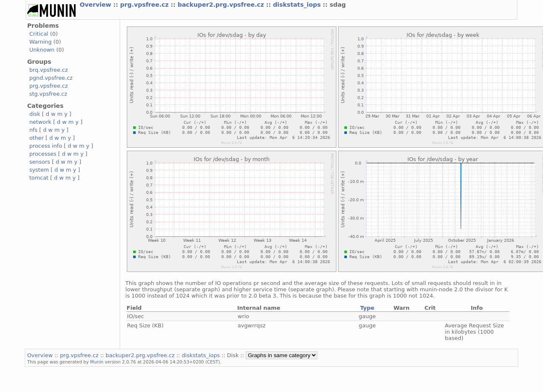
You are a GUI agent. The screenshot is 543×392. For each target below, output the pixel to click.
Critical (39, 34)
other (37, 138)
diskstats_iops (298, 5)
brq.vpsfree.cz (49, 70)
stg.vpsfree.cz (48, 94)
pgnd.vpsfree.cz (51, 78)
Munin (97, 362)
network (41, 122)
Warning (41, 42)
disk (35, 114)
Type (367, 308)
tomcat (39, 178)
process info (46, 146)
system (39, 170)
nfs (34, 130)
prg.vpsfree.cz (146, 5)
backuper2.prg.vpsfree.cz (222, 5)
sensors (40, 162)
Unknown (42, 50)
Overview (97, 5)
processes (43, 154)
